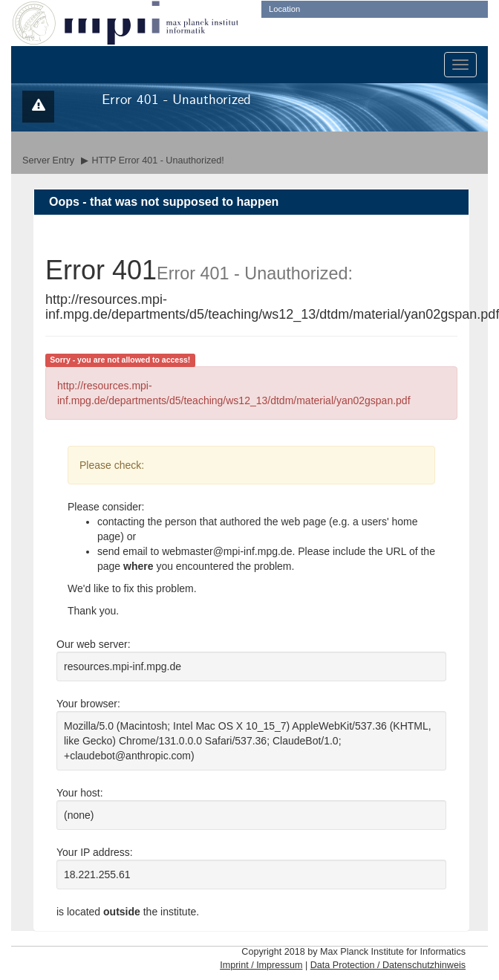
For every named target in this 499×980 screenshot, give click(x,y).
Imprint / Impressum (261, 965)
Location (284, 9)
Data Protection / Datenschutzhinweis (388, 965)
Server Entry (48, 160)
